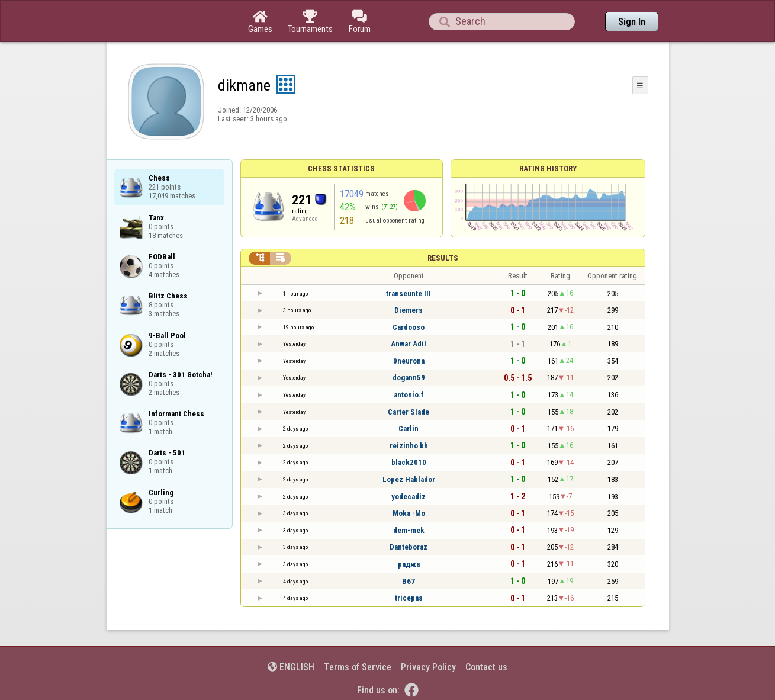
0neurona (409, 361)
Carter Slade (409, 412)
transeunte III (409, 293)
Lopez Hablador (409, 479)
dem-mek (409, 530)
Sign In (632, 22)
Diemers (409, 310)
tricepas (409, 598)
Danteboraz (409, 547)
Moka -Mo (409, 513)
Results (443, 258)
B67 (409, 581)
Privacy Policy (428, 667)
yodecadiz (409, 497)
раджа (409, 564)
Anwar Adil (409, 344)
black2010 (409, 462)
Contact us (486, 667)
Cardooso (409, 327)
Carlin (409, 428)
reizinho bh (409, 446)
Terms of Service (358, 667)
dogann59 (409, 378)
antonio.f (409, 395)
